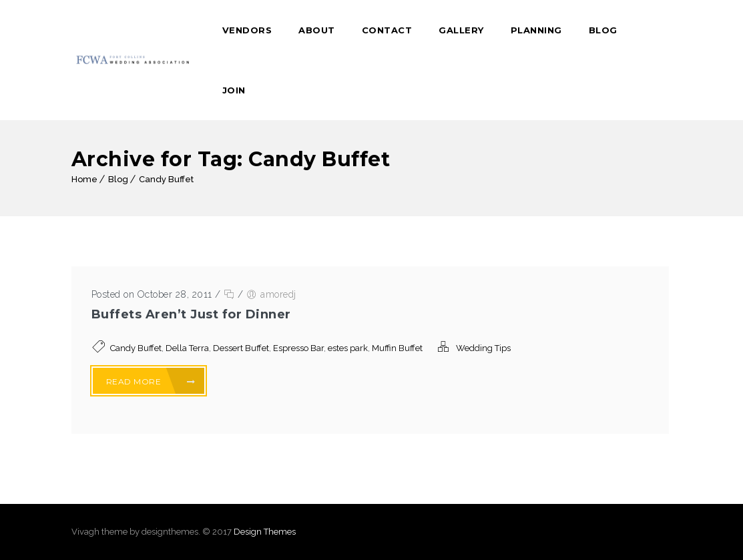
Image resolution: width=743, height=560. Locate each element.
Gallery (461, 30)
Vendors (247, 30)
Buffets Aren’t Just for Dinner (191, 314)
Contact (387, 30)
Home (84, 179)
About (317, 30)
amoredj (278, 294)
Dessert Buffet (241, 348)
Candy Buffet (166, 179)
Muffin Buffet (397, 348)
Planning (536, 30)
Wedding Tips (483, 348)
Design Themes (265, 532)
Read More (151, 381)
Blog (603, 30)
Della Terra (187, 348)
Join (234, 90)
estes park (348, 348)
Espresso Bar (298, 348)
